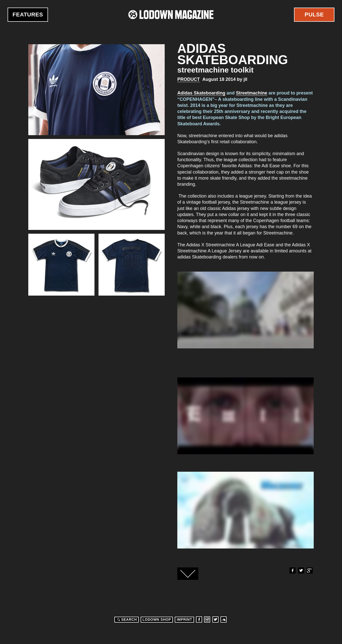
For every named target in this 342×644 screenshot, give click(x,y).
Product (189, 79)
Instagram (207, 619)
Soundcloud (224, 619)
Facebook (292, 570)
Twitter (301, 570)
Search (126, 619)
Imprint (184, 619)
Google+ (309, 570)
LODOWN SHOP (157, 619)
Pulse (314, 15)
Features (28, 15)
